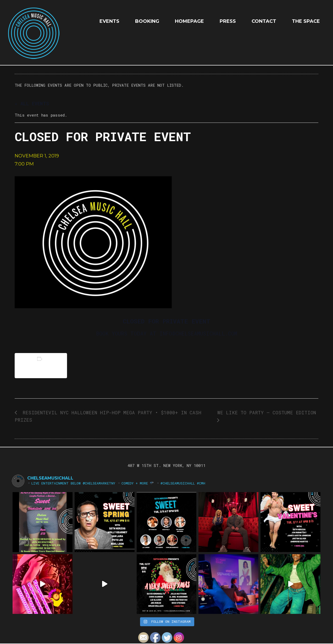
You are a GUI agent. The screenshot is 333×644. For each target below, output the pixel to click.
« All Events (32, 103)
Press (228, 21)
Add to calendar (41, 365)
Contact (264, 21)
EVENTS (109, 21)
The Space (306, 21)
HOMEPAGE (189, 21)
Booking (147, 21)
